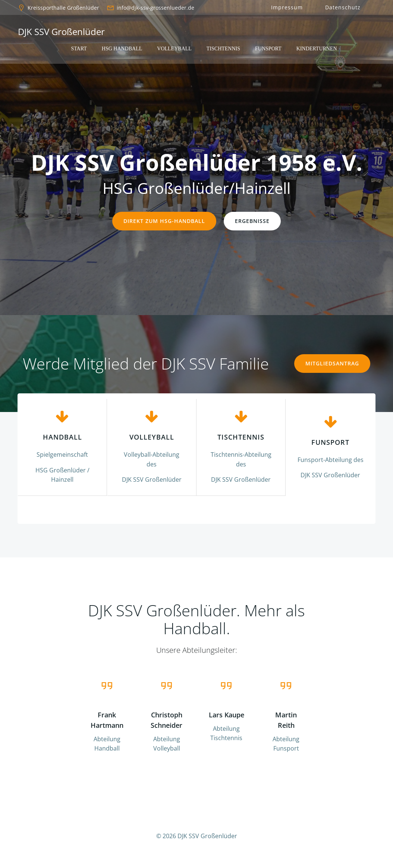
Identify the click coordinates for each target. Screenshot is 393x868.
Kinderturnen (317, 49)
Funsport (268, 49)
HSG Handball (122, 49)
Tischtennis (223, 49)
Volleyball (174, 49)
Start (79, 49)
